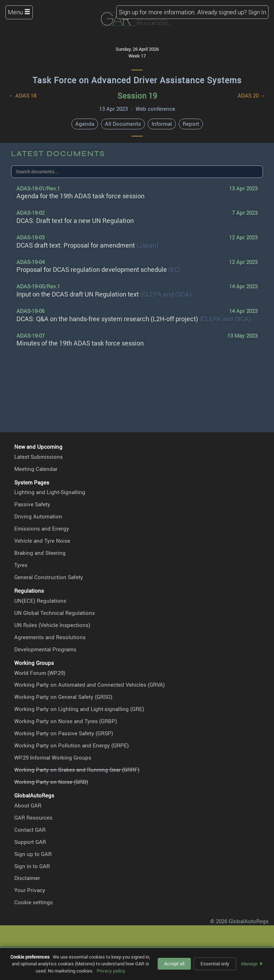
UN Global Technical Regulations (55, 613)
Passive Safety (32, 504)
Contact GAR (30, 830)
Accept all (174, 964)
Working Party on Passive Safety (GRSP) (64, 733)
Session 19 (137, 96)
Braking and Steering (40, 553)
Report (191, 124)
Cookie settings (34, 902)
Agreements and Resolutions (50, 637)
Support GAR (30, 842)
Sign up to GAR (33, 854)
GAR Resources (33, 817)
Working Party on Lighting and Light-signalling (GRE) (79, 709)
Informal (162, 124)
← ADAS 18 (22, 95)
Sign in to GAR (32, 866)
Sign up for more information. (157, 12)
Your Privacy (30, 890)
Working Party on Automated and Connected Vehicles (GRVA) (90, 685)
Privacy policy (111, 971)
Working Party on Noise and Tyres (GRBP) (66, 721)
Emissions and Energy (42, 528)
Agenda (85, 124)
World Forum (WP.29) (40, 673)
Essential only (215, 964)
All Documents (123, 124)
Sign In (257, 12)
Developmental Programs (45, 649)
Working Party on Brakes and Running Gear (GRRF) (77, 770)
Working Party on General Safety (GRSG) (63, 697)
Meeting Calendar (36, 469)
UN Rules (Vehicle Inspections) (52, 625)
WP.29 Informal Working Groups (53, 757)
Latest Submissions (39, 457)
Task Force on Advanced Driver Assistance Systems (137, 80)
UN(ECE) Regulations (40, 601)
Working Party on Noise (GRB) (51, 782)
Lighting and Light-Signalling (50, 492)
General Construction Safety (49, 577)
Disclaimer (27, 878)
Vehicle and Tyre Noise (42, 541)
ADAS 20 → (252, 95)
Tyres (21, 565)
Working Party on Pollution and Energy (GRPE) (72, 745)
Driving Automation (38, 516)
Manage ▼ (252, 964)
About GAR (28, 805)
